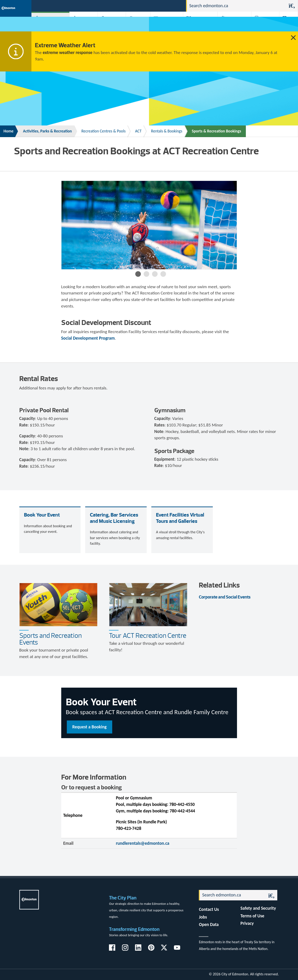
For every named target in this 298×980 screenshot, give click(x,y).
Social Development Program (88, 338)
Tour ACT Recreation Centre (148, 635)
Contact (174, 5)
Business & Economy (107, 25)
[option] (149, 225)
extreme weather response (68, 52)
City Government (136, 25)
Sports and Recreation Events (51, 639)
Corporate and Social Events (225, 597)
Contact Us (209, 909)
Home (8, 131)
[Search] (237, 6)
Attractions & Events (80, 25)
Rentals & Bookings (167, 131)
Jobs (158, 5)
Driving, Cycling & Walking (197, 25)
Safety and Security (258, 908)
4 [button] (163, 274)
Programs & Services (261, 25)
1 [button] (138, 274)
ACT (138, 131)
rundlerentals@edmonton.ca (143, 843)
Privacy (247, 923)
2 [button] (146, 274)
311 (146, 5)
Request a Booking (90, 727)
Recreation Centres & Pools (104, 131)
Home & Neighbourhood (230, 25)
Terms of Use (252, 916)
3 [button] (155, 274)
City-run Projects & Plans (165, 25)
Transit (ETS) (286, 25)
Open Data (209, 924)
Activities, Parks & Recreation (45, 25)
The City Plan (123, 898)
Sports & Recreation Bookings (217, 131)
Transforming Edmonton (134, 929)
